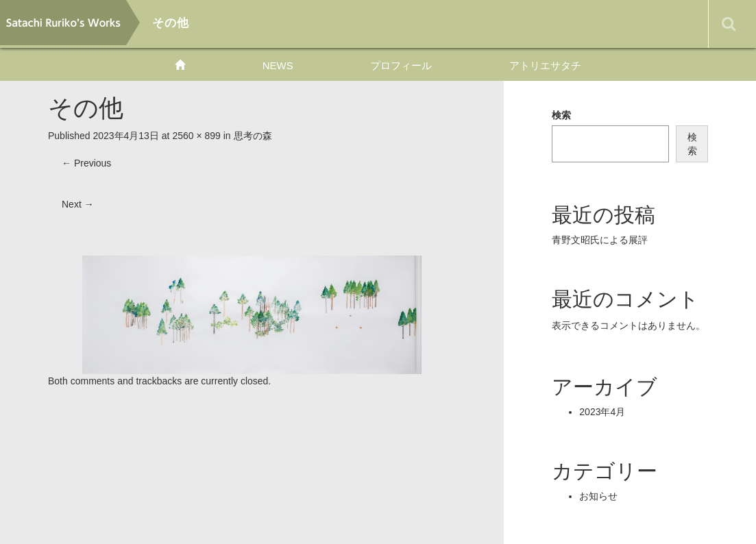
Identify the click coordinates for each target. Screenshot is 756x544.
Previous (86, 163)
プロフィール (401, 65)
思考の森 (253, 136)
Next (78, 204)
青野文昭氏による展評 (600, 240)
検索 (561, 115)
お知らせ (598, 496)
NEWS (278, 65)
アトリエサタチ (545, 65)
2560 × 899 (196, 136)
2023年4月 (602, 412)
